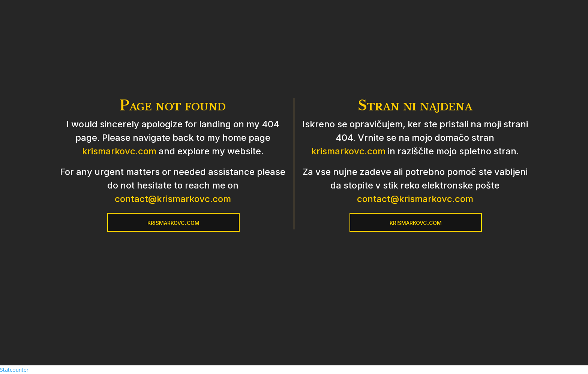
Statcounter (14, 370)
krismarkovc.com (119, 151)
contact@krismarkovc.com (173, 199)
